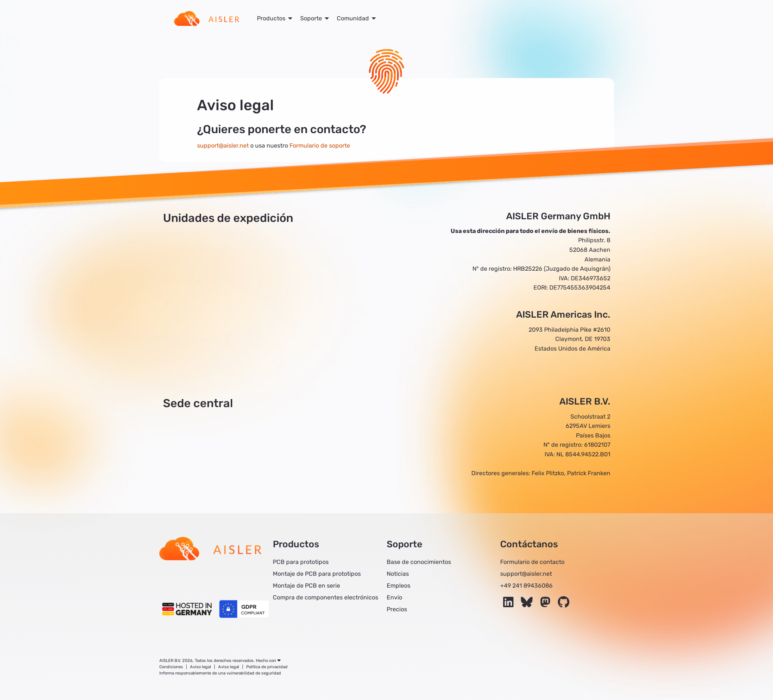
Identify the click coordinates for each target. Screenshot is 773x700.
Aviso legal (201, 667)
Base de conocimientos (419, 562)
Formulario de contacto (532, 562)
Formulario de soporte (320, 146)
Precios (397, 609)
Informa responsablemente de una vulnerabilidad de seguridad (220, 673)
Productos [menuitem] (271, 18)
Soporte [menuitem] (311, 18)
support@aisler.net (223, 146)
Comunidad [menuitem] (353, 18)
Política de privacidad (267, 667)
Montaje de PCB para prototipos (317, 574)
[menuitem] (207, 18)
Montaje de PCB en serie (306, 586)
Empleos (399, 586)
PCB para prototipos (301, 562)
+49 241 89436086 (526, 586)
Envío (394, 597)
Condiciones (171, 667)
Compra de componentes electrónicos (326, 597)
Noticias (398, 574)
